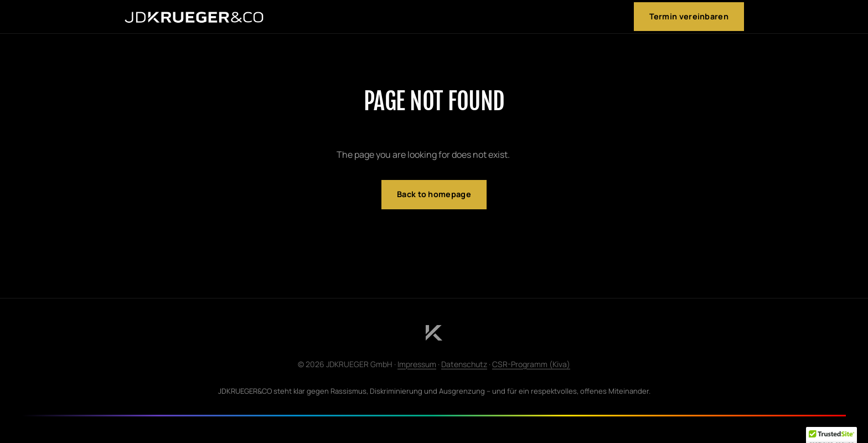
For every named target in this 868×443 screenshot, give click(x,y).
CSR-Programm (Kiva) (531, 364)
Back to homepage (434, 194)
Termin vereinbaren (689, 16)
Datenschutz (464, 364)
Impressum (417, 364)
